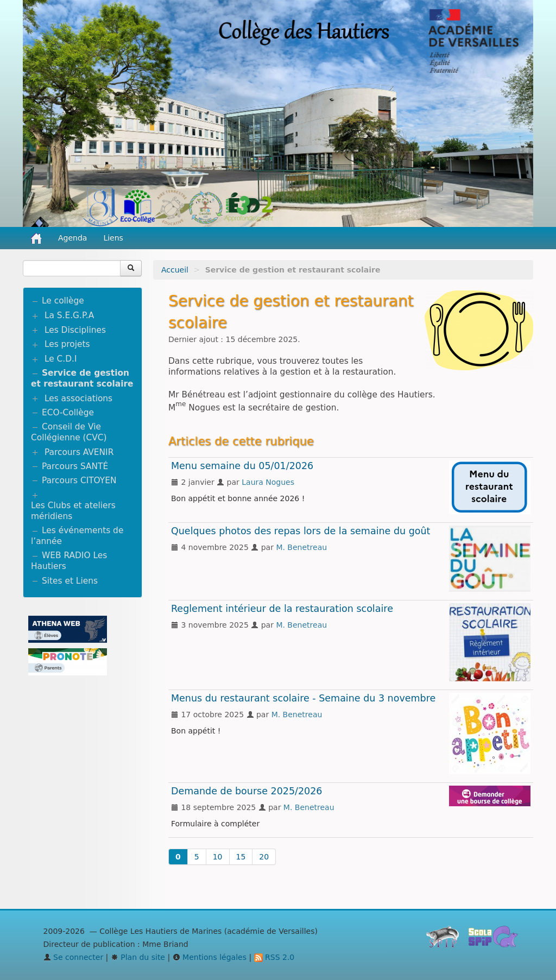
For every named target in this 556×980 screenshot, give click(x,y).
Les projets (67, 344)
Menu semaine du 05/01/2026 (242, 466)
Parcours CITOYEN (79, 480)
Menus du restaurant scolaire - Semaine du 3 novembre (303, 698)
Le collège (63, 301)
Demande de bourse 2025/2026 (247, 791)
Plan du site (138, 957)
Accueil (175, 270)
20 (264, 857)
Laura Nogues (268, 482)
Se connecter (74, 957)
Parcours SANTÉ (75, 466)
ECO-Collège (68, 413)
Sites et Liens (70, 581)
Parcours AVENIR (79, 452)
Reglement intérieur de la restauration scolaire (282, 609)
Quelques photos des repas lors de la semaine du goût (301, 531)
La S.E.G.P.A (69, 315)
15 (241, 857)
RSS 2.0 (274, 957)
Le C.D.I (61, 359)
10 (218, 857)
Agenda (72, 238)
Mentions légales (210, 957)
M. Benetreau (301, 547)
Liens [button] (114, 238)
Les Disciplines (75, 330)
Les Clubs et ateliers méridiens (73, 511)
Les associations (78, 399)
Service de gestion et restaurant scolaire (82, 378)
